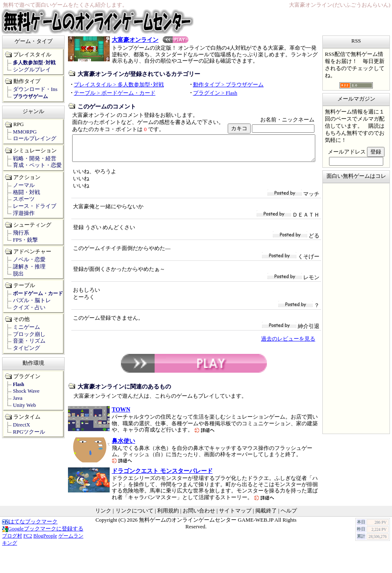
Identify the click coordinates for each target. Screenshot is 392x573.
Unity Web (24, 405)
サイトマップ (235, 516)
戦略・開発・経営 (35, 159)
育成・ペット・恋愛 (37, 165)
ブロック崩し (29, 334)
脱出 (18, 274)
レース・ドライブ (35, 206)
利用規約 (168, 516)
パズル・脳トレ (32, 300)
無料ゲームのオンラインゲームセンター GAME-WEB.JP (206, 525)
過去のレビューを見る (288, 344)
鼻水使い (123, 446)
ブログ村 (12, 541)
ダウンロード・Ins (35, 89)
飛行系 (21, 233)
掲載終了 (266, 516)
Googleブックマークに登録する (43, 534)
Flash (19, 384)
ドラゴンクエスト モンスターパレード (162, 476)
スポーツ (24, 199)
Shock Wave (26, 391)
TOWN (121, 414)
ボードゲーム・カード (38, 293)
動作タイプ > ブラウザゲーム (229, 85)
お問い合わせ (199, 516)
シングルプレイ (32, 70)
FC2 (28, 541)
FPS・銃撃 (25, 240)
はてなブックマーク (30, 527)
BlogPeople (45, 541)
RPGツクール (29, 432)
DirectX (21, 425)
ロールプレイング (35, 139)
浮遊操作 (24, 213)
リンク (103, 516)
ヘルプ (289, 516)
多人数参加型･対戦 (34, 63)
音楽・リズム (29, 341)
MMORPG (25, 132)
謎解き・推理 (29, 267)
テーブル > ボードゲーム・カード (115, 93)
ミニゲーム (26, 327)
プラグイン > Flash (215, 93)
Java (18, 398)
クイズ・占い (29, 308)
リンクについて (134, 516)
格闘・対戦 (26, 192)
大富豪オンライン (150, 40)
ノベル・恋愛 (29, 260)
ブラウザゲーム (30, 96)
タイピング (26, 348)
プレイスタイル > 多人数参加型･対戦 (119, 85)
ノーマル (24, 185)
